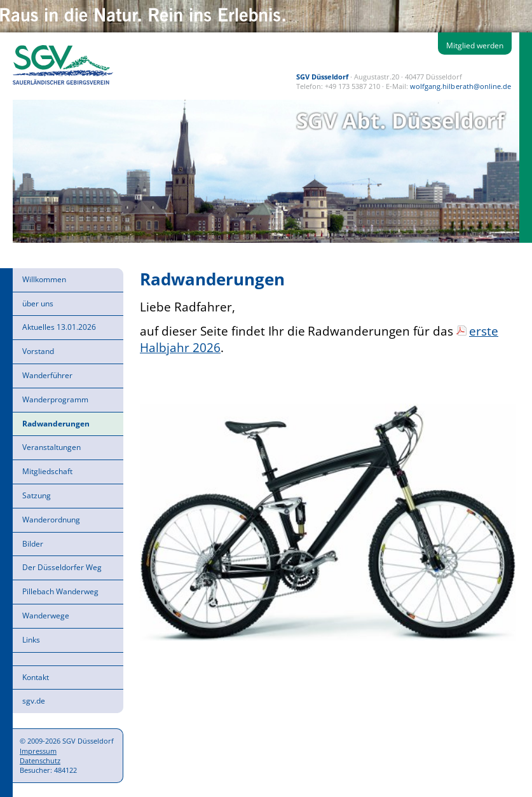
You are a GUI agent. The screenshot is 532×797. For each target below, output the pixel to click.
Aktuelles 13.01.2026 (59, 327)
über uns (38, 303)
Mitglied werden (475, 45)
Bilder (33, 544)
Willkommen (44, 279)
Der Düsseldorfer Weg (62, 567)
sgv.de (34, 701)
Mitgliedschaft (47, 471)
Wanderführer (47, 375)
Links (31, 640)
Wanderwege (46, 616)
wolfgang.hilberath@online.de (460, 86)
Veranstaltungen (51, 447)
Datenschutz (40, 760)
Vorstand (38, 351)
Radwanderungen (56, 424)
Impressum (38, 751)
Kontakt (36, 677)
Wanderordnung (51, 520)
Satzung (37, 495)
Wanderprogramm (55, 399)
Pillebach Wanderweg (60, 591)
